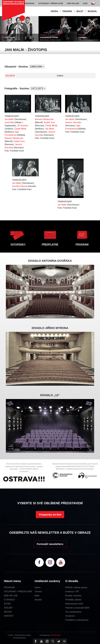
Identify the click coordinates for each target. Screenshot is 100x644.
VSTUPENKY (18, 244)
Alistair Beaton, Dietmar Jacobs (50, 40)
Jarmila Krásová (20, 186)
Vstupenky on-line (50, 515)
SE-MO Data (56, 635)
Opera (37, 587)
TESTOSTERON (8, 37)
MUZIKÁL (92, 11)
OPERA (54, 11)
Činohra (38, 592)
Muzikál (38, 600)
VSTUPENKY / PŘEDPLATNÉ (18, 592)
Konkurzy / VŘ (72, 592)
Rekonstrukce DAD (74, 604)
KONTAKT (9, 616)
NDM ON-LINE (11, 596)
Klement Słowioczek (14, 138)
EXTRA (7, 604)
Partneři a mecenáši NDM (77, 608)
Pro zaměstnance (74, 612)
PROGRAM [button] (29, 3)
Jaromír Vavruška (73, 122)
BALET (80, 11)
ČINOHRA (67, 11)
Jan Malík (9, 119)
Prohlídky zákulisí (74, 600)
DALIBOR (10, 76)
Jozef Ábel (9, 122)
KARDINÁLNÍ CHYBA (49, 37)
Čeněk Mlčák (20, 129)
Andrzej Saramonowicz (9, 40)
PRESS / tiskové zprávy (76, 587)
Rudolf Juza (19, 141)
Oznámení (70, 616)
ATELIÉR (8, 608)
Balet (37, 596)
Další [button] (85, 3)
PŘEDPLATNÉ (50, 244)
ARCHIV (8, 612)
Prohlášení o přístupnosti (77, 620)
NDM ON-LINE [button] (73, 3)
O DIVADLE (9, 600)
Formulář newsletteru (50, 544)
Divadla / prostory (74, 596)
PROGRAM (82, 244)
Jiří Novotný (23, 126)
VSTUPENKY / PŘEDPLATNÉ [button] (51, 3)
